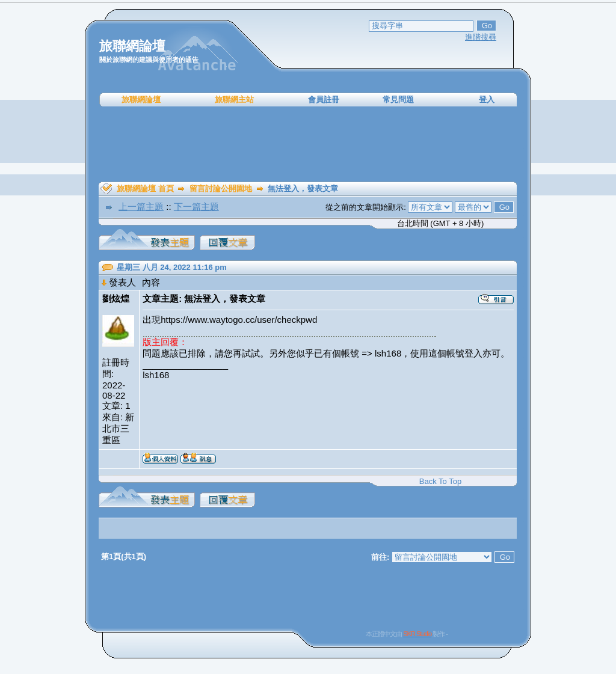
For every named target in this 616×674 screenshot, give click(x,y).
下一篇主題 (196, 207)
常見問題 (398, 100)
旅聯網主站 (234, 100)
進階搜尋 (481, 37)
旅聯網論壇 (141, 100)
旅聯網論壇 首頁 (145, 188)
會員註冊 (324, 100)
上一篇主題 (141, 207)
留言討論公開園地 (221, 188)
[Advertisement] (308, 144)
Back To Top (440, 481)
